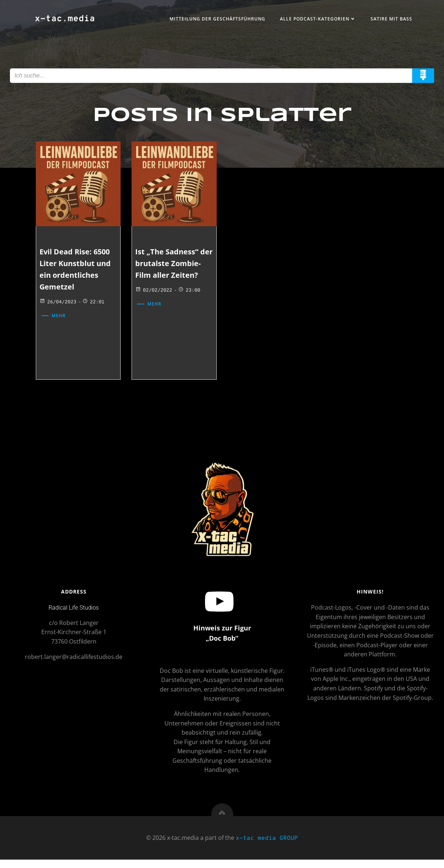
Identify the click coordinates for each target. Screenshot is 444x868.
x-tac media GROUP (267, 847)
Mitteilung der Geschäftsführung (215, 20)
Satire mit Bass (389, 20)
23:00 (190, 304)
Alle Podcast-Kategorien (316, 20)
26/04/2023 (59, 304)
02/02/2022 (154, 304)
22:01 (95, 304)
